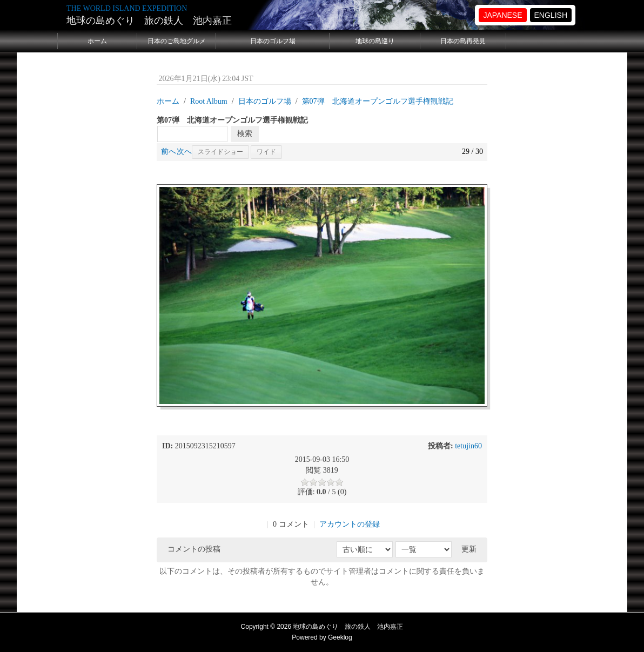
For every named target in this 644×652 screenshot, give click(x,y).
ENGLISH (551, 15)
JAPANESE (502, 15)
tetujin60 (468, 446)
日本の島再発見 (463, 41)
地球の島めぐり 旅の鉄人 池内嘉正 (149, 21)
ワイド (266, 152)
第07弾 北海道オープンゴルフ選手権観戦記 (378, 101)
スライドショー (220, 152)
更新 (469, 549)
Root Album (209, 101)
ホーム (97, 41)
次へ (184, 152)
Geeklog (340, 637)
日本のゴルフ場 (273, 41)
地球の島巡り (375, 41)
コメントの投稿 (194, 549)
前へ (169, 152)
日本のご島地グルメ (177, 41)
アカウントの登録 (350, 524)
